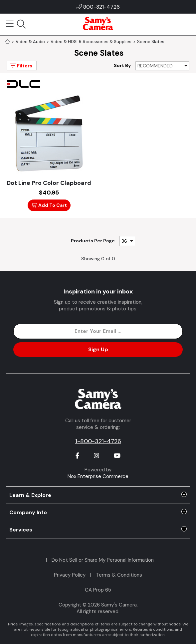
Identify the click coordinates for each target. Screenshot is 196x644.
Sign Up (98, 349)
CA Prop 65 (98, 590)
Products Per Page (93, 241)
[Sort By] (162, 66)
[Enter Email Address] (98, 331)
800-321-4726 (101, 7)
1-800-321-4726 (98, 441)
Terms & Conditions (119, 575)
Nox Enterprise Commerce (98, 476)
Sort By (122, 65)
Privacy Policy (70, 575)
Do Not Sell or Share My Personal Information (103, 560)
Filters (20, 66)
